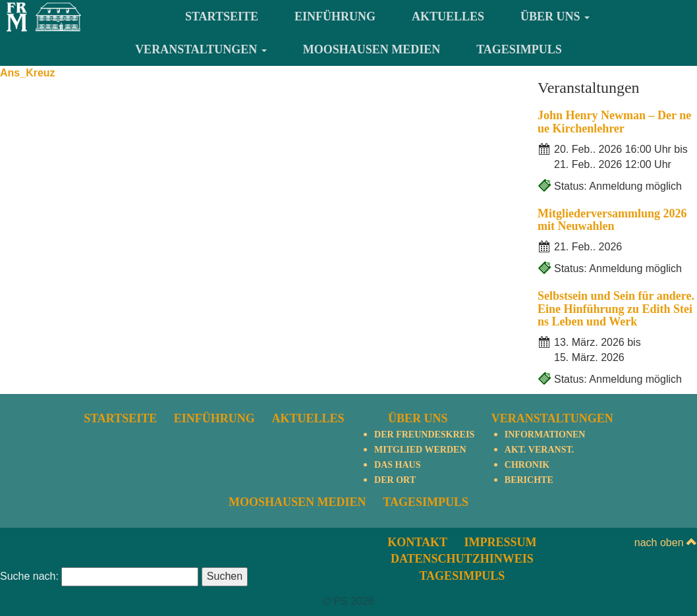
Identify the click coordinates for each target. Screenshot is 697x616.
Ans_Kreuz (28, 73)
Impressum (500, 542)
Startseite (222, 16)
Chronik (527, 465)
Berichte (529, 480)
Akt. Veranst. (539, 450)
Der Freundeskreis (424, 434)
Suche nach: (29, 576)
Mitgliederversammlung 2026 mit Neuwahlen (612, 220)
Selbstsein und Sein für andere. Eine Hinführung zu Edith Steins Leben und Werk (616, 309)
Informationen (545, 434)
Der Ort (395, 480)
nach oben (666, 543)
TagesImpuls (519, 49)
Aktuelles (448, 16)
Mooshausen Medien (372, 49)
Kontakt (417, 542)
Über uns (555, 16)
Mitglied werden (420, 450)
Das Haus (397, 465)
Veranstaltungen (201, 49)
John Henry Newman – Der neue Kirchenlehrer (614, 122)
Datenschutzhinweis (462, 559)
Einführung (335, 16)
